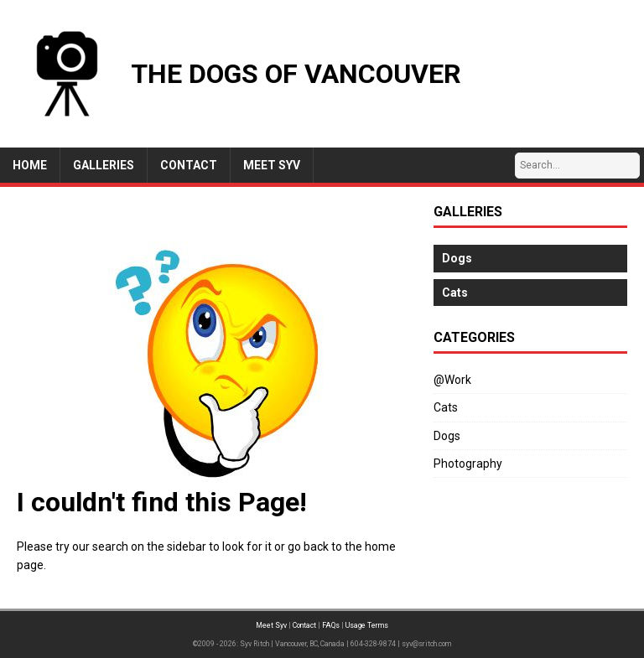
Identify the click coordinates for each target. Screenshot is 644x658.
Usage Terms (367, 625)
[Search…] (577, 166)
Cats (446, 407)
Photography (468, 464)
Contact (304, 625)
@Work (452, 380)
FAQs (331, 625)
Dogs (447, 436)
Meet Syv (271, 625)
